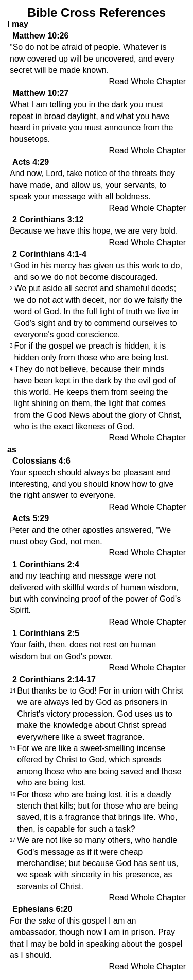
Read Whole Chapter (147, 81)
